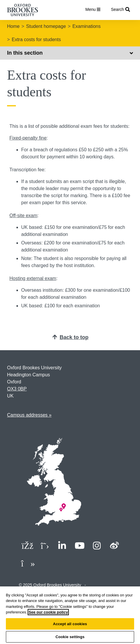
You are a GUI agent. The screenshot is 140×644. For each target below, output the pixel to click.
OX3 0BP (17, 389)
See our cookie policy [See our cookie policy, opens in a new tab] (48, 612)
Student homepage (46, 26)
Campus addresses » (29, 415)
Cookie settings (70, 637)
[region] (70, 615)
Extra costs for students (36, 40)
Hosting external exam (33, 278)
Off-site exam (23, 215)
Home (13, 26)
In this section (70, 53)
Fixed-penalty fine (28, 138)
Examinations (86, 26)
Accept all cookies (70, 624)
